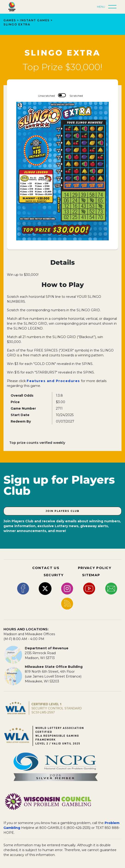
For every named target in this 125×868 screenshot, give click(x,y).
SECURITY (54, 575)
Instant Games (35, 20)
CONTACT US (46, 568)
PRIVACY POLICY (95, 568)
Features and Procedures (53, 381)
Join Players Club (62, 511)
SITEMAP (91, 575)
